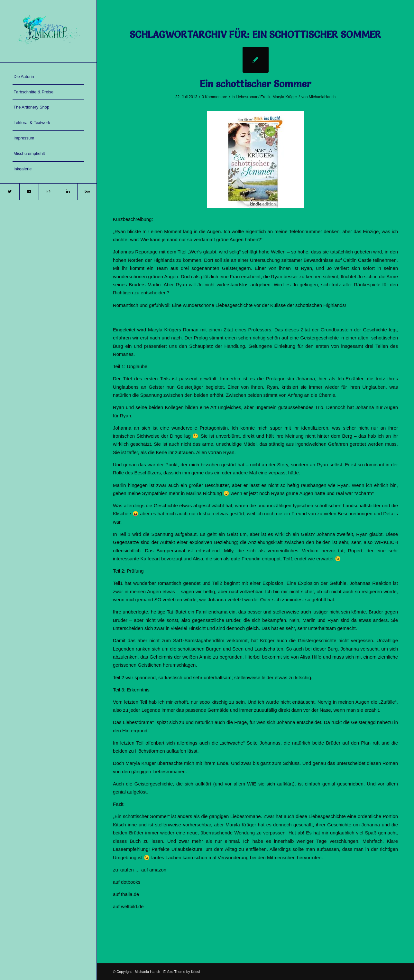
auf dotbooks (127, 882)
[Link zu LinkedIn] (68, 192)
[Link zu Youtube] (29, 192)
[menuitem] (48, 77)
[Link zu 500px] (87, 192)
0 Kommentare (214, 97)
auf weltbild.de (128, 906)
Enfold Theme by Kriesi (182, 972)
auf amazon (154, 870)
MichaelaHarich (322, 97)
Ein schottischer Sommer (256, 84)
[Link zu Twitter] (10, 192)
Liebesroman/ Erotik (253, 97)
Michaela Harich (147, 972)
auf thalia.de (126, 894)
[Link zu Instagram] (48, 192)
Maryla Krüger (285, 97)
